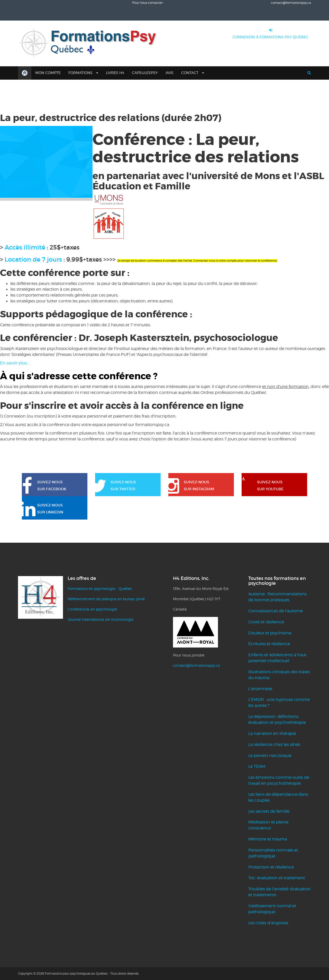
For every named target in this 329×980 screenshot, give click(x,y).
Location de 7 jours (33, 259)
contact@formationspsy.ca (291, 3)
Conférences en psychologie (92, 609)
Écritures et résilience (269, 644)
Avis (170, 73)
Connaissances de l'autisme (276, 611)
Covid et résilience (266, 622)
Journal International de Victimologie (100, 619)
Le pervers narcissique (270, 756)
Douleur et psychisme (270, 633)
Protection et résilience (271, 867)
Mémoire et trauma (268, 839)
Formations (83, 73)
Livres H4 (115, 73)
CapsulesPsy (145, 73)
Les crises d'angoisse (268, 923)
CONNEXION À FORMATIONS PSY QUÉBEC (271, 32)
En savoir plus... (15, 363)
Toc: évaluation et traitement (277, 878)
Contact (193, 73)
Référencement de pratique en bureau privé (106, 599)
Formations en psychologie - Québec (100, 589)
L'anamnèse (260, 689)
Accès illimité (25, 247)
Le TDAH (257, 766)
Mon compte (48, 73)
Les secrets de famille (269, 811)
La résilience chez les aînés (274, 745)
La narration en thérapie (272, 733)
